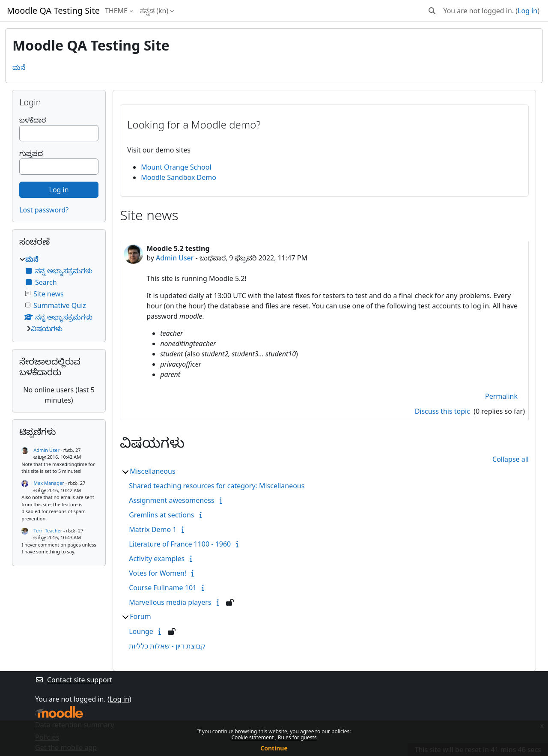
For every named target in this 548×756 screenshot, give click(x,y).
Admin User (175, 258)
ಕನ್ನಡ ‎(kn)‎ (154, 11)
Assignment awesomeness (171, 500)
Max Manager (49, 483)
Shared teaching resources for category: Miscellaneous (217, 486)
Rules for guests (297, 737)
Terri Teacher (48, 530)
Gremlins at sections (161, 515)
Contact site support (74, 680)
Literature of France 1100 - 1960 (180, 544)
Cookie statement (253, 737)
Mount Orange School (176, 167)
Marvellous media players (170, 602)
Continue (274, 748)
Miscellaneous (152, 471)
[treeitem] (59, 294)
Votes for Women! (158, 573)
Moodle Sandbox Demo (179, 177)
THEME (116, 11)
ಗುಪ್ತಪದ (31, 153)
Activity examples (157, 559)
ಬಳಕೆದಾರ (33, 120)
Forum (140, 616)
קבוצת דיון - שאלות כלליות (167, 646)
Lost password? (44, 210)
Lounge (141, 631)
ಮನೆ (19, 67)
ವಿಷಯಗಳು (47, 329)
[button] (432, 11)
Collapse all (511, 459)
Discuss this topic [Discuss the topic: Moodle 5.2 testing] (443, 411)
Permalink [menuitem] (501, 396)
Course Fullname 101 (163, 588)
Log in (527, 11)
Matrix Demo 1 (153, 529)
